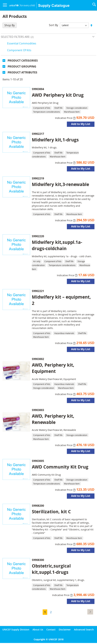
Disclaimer (65, 630)
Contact (51, 630)
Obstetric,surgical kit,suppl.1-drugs (51, 569)
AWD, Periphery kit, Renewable (53, 419)
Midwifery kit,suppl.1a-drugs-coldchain (57, 245)
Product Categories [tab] (23, 61)
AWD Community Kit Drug (60, 467)
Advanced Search (84, 630)
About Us (38, 630)
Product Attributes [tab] (22, 72)
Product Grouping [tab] (22, 66)
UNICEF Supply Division (16, 630)
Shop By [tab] (10, 25)
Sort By (53, 25)
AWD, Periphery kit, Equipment (53, 368)
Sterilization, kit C (51, 512)
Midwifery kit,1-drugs (55, 140)
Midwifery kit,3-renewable (60, 184)
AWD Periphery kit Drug (58, 95)
